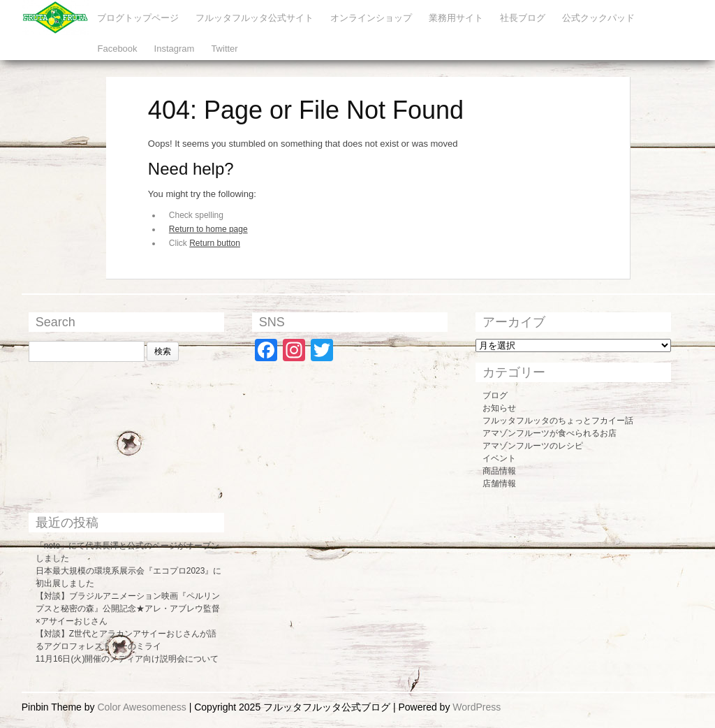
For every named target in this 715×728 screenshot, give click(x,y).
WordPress (477, 707)
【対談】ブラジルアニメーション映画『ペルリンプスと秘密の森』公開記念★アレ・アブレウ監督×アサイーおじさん (128, 609)
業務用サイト (456, 18)
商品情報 (499, 471)
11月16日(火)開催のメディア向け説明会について (127, 659)
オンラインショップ (371, 18)
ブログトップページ (138, 18)
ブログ (495, 395)
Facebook (117, 49)
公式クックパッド (598, 18)
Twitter (224, 49)
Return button (215, 243)
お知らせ (499, 408)
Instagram (175, 49)
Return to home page (208, 229)
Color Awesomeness (141, 707)
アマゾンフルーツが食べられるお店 (550, 433)
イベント (499, 458)
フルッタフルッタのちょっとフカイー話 (558, 421)
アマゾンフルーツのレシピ (533, 446)
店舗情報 (499, 483)
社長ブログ (523, 18)
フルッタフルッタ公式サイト (255, 18)
